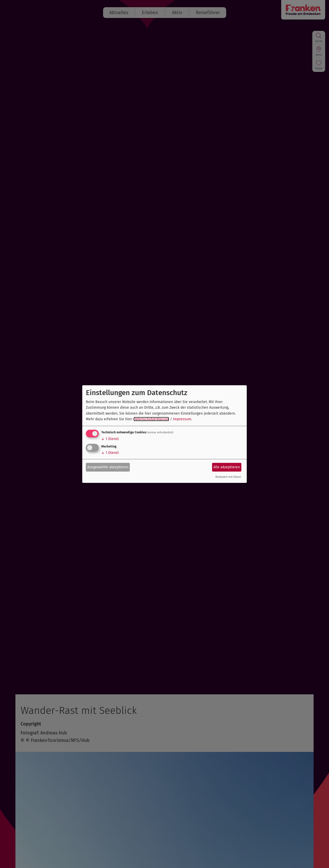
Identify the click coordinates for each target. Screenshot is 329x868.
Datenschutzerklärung (151, 419)
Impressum (182, 419)
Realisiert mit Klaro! (228, 477)
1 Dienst (110, 439)
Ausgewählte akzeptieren (108, 467)
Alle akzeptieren (227, 467)
